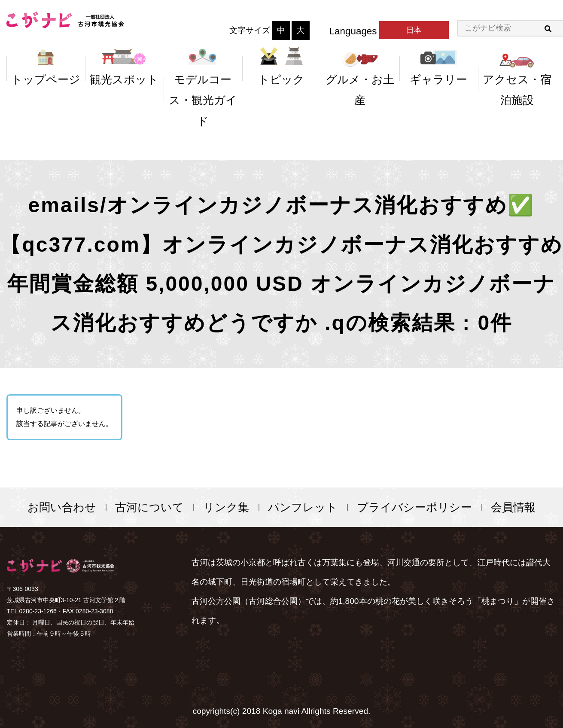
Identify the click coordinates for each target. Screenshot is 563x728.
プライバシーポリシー (414, 507)
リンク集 (226, 507)
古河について (149, 507)
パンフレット (303, 507)
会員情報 (513, 507)
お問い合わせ (62, 507)
